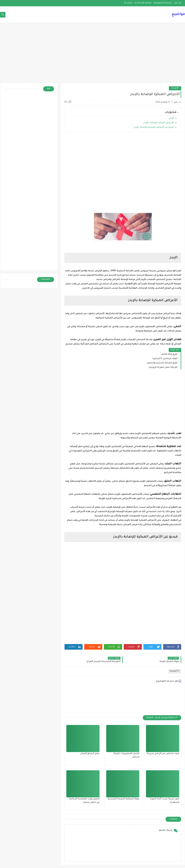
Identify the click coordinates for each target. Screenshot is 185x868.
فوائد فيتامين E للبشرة (165, 359)
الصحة (175, 88)
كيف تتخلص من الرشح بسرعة (163, 754)
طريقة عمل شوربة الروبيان (163, 367)
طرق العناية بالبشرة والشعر (162, 363)
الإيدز (171, 118)
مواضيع (178, 14)
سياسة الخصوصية (163, 3)
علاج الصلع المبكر (90, 754)
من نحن (178, 3)
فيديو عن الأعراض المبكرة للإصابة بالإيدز (153, 127)
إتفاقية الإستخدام (143, 3)
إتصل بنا (128, 3)
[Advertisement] (92, 55)
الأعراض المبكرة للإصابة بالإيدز (158, 123)
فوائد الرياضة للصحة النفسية (123, 799)
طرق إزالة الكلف (169, 354)
